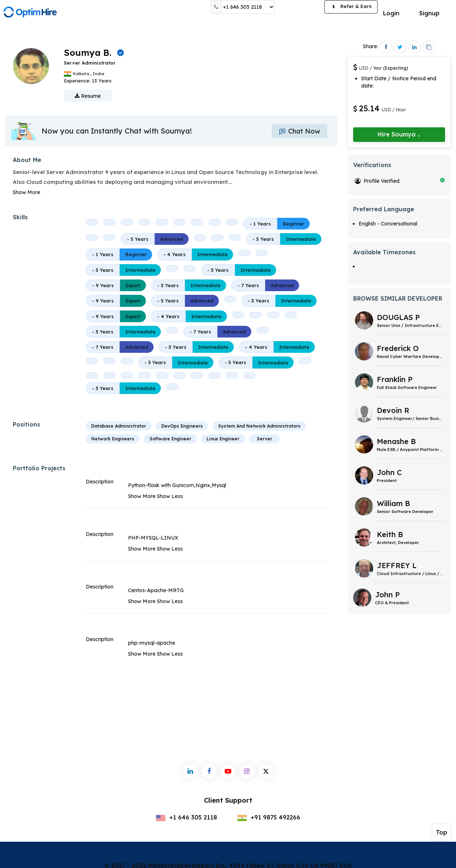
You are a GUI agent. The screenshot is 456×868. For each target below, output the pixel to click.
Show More (26, 192)
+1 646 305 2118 (186, 817)
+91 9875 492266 (269, 817)
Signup (429, 13)
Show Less (170, 496)
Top (442, 832)
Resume (88, 96)
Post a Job (300, 7)
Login (391, 13)
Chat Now (300, 131)
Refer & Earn (351, 7)
